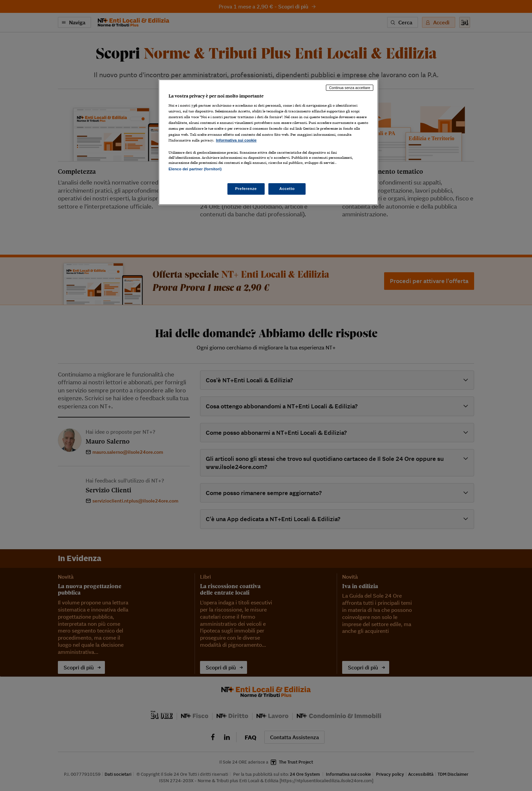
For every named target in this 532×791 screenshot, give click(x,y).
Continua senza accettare (350, 88)
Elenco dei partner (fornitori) (195, 169)
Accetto (287, 189)
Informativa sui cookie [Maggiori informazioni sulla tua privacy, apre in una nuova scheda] (236, 140)
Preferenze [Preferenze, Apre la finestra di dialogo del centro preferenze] (246, 189)
